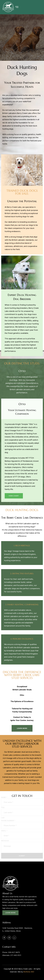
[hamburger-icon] (17, 7)
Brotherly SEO (29, 972)
